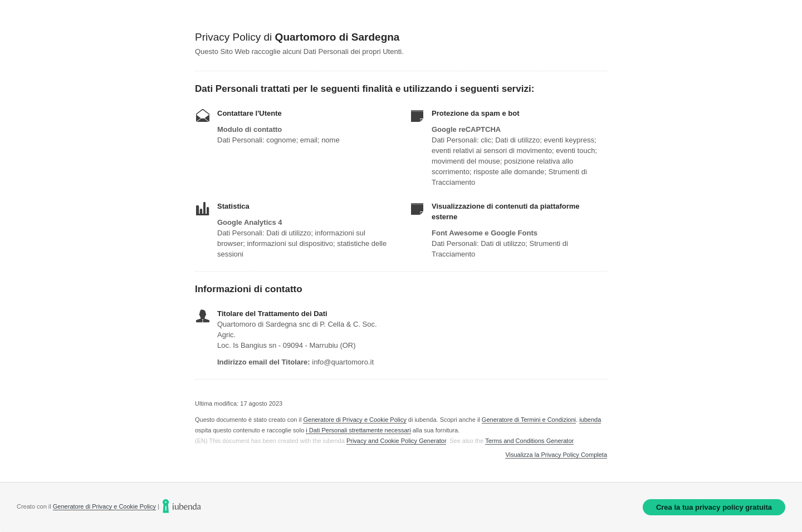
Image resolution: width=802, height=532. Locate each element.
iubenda (590, 420)
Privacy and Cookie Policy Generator (396, 441)
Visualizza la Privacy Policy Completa (556, 455)
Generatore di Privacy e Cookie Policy (354, 420)
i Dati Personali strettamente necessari (358, 430)
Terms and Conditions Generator (529, 441)
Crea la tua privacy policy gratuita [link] (714, 507)
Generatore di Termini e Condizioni (529, 420)
